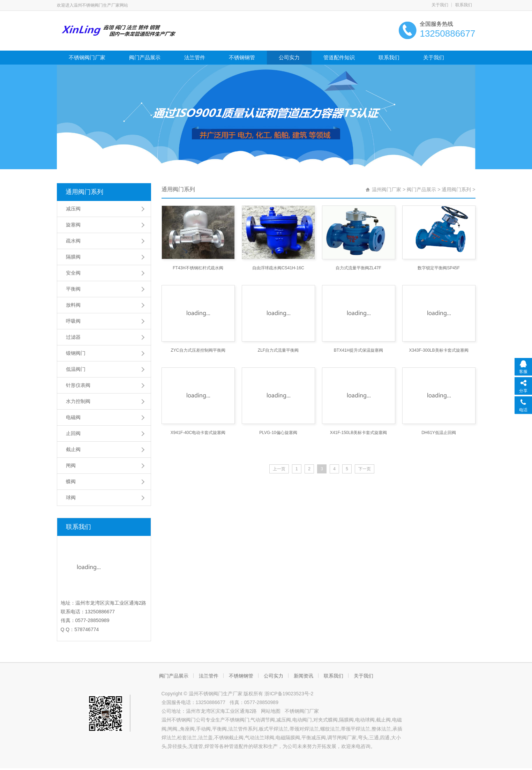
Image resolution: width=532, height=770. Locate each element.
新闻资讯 (304, 676)
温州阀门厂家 (387, 189)
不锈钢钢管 (242, 57)
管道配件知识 (339, 57)
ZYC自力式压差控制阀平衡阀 (198, 350)
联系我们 (464, 5)
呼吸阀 (73, 321)
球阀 (71, 498)
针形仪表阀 (78, 385)
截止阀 (73, 449)
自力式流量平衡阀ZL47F (358, 268)
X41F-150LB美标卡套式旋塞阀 (358, 433)
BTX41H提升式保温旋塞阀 (358, 350)
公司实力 (289, 57)
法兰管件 (195, 57)
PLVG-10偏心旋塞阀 (278, 433)
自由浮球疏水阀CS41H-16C (278, 268)
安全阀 (73, 273)
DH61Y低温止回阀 (439, 433)
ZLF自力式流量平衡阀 (278, 350)
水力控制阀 (78, 401)
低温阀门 (76, 369)
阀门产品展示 (145, 57)
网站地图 (271, 711)
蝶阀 (71, 481)
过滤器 (73, 337)
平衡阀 (73, 289)
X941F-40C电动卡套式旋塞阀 (198, 433)
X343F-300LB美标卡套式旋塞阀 (439, 350)
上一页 (279, 469)
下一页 (365, 469)
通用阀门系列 (84, 192)
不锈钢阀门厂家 (87, 57)
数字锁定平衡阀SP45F (439, 268)
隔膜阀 (73, 257)
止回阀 (73, 433)
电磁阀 (73, 417)
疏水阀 (73, 241)
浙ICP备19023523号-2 (289, 694)
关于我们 (440, 5)
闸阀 (71, 465)
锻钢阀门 (76, 353)
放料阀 (73, 305)
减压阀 (73, 209)
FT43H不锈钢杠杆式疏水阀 (198, 268)
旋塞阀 (73, 225)
